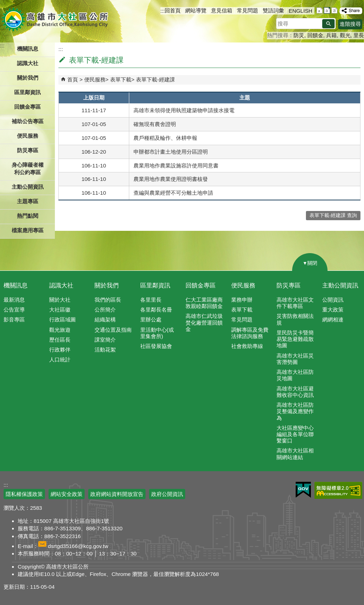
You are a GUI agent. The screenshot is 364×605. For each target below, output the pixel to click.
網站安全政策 (67, 494)
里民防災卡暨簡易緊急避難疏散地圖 (295, 339)
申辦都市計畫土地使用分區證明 (171, 152)
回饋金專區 (27, 107)
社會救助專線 (247, 346)
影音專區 (14, 319)
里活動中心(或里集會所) (157, 333)
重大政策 (333, 310)
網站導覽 (196, 10)
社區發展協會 (156, 346)
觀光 (345, 35)
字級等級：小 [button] (320, 10)
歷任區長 (60, 340)
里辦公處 (151, 319)
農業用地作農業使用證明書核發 (171, 179)
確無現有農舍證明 (155, 124)
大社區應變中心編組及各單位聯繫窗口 (295, 434)
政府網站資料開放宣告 (117, 494)
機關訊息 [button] (28, 49)
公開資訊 (333, 300)
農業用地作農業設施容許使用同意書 (176, 165)
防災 (299, 35)
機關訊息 (16, 286)
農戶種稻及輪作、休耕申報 (165, 138)
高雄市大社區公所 (56, 19)
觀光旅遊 (60, 330)
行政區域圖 (62, 319)
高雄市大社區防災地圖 (295, 375)
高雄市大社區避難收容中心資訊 (295, 392)
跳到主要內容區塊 (4, 4)
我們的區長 (108, 300)
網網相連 (333, 319)
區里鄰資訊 (155, 286)
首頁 (73, 79)
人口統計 (60, 359)
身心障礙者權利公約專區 (28, 169)
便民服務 (95, 79)
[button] (328, 24)
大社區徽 (60, 310)
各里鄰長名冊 (156, 310)
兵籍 (331, 35)
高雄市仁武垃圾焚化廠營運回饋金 (204, 322)
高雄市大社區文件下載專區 (295, 303)
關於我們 (107, 286)
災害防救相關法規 (295, 319)
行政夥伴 (60, 350)
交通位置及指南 (113, 330)
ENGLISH (300, 11)
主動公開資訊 (340, 286)
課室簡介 (105, 340)
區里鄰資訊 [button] (27, 92)
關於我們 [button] (28, 78)
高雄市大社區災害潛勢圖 (295, 359)
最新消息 (14, 300)
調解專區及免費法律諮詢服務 (250, 333)
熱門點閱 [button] (28, 216)
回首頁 (173, 10)
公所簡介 (105, 310)
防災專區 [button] (28, 150)
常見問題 (248, 10)
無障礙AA (338, 490)
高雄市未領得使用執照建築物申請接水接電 (184, 110)
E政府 (303, 490)
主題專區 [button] (28, 201)
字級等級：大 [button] (334, 10)
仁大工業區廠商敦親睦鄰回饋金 (204, 303)
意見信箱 (222, 10)
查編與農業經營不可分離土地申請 (173, 193)
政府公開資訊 (167, 494)
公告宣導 (14, 310)
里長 (359, 35)
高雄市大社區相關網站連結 (295, 454)
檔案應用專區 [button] (28, 230)
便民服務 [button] (28, 136)
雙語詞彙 (273, 10)
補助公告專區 (28, 121)
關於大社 (60, 300)
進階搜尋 (350, 24)
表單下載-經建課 (155, 79)
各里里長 (151, 300)
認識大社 (61, 286)
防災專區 (289, 286)
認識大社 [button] (28, 63)
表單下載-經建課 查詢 (333, 215)
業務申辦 (242, 300)
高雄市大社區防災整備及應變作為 (295, 411)
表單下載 (121, 79)
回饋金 (315, 35)
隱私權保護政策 (24, 494)
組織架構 (105, 319)
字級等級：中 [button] (327, 10)
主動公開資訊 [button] (28, 187)
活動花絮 (105, 350)
